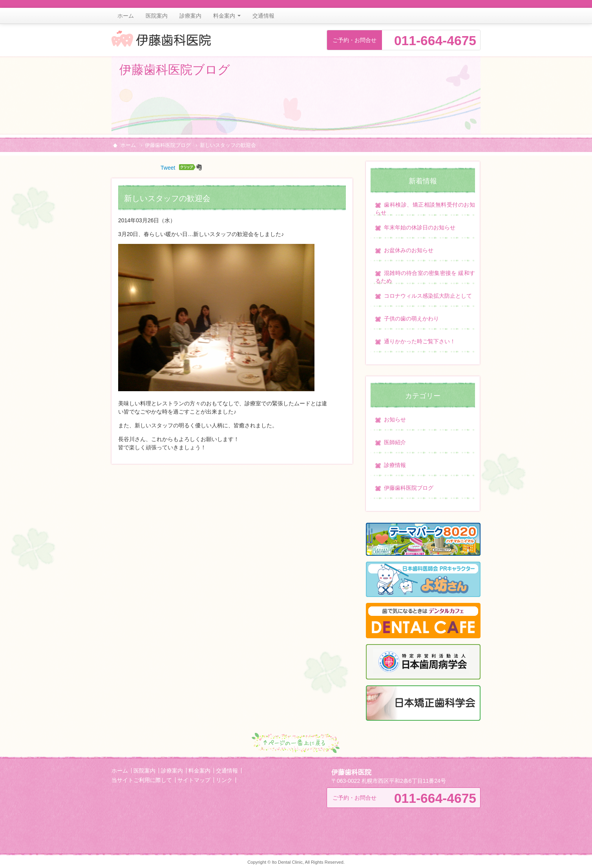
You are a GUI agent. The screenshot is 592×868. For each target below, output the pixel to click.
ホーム (126, 16)
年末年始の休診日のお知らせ (420, 227)
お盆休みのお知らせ (409, 250)
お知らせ (395, 419)
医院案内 (157, 16)
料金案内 (227, 16)
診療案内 (190, 16)
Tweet (168, 168)
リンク (224, 780)
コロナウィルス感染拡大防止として (428, 296)
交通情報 (263, 16)
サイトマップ (194, 780)
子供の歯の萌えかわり (411, 319)
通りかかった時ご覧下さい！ (420, 341)
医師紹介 (395, 442)
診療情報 (395, 465)
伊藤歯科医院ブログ (168, 145)
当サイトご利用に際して (142, 780)
